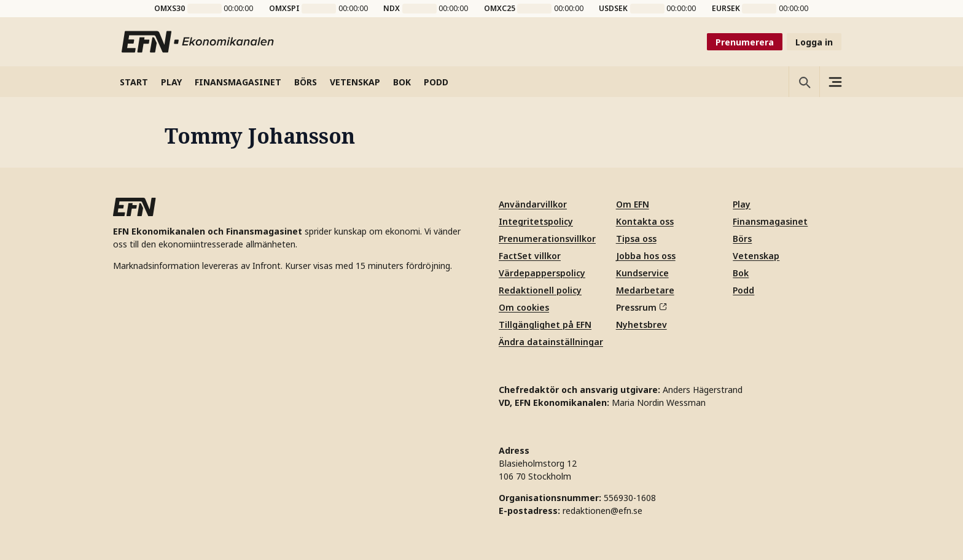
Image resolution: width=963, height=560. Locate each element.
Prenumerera (745, 42)
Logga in (814, 42)
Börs (742, 239)
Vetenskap (756, 256)
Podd (743, 290)
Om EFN (633, 204)
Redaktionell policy (540, 290)
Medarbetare (645, 290)
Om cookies (524, 307)
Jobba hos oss (646, 256)
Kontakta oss (645, 221)
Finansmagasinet (770, 221)
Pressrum (641, 307)
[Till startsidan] (198, 42)
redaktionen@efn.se (602, 511)
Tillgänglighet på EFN (545, 325)
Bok (741, 273)
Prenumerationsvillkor (547, 239)
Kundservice (642, 273)
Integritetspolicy (536, 221)
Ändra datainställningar (551, 342)
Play (742, 204)
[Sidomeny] (835, 82)
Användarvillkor (533, 204)
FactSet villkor (530, 256)
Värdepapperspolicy (542, 273)
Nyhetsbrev (641, 325)
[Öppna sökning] (804, 82)
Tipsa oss (636, 239)
